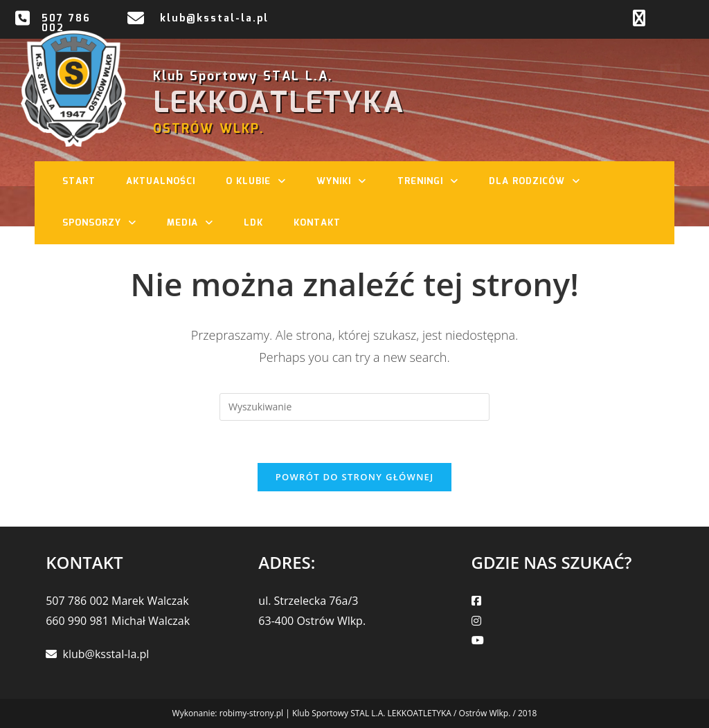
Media (197, 224)
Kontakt (317, 223)
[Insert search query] (354, 407)
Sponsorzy (106, 224)
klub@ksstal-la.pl (214, 19)
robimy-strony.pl (252, 713)
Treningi (435, 182)
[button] (285, 182)
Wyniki (348, 182)
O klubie (263, 182)
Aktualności (161, 182)
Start (79, 182)
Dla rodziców (541, 182)
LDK (253, 223)
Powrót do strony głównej (355, 477)
